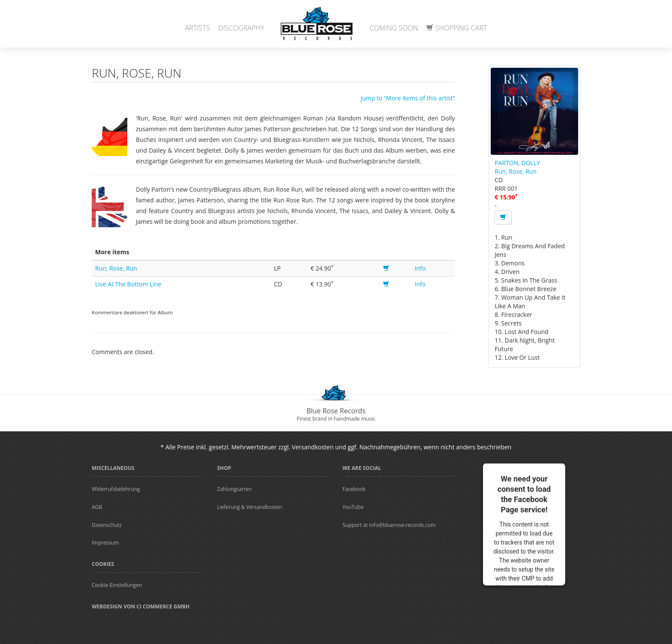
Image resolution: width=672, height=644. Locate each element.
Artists (198, 28)
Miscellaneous (113, 468)
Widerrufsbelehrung (116, 489)
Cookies (103, 564)
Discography (241, 28)
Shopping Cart (457, 28)
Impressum (105, 543)
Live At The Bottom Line (128, 284)
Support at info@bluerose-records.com (389, 525)
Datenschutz (107, 525)
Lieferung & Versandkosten (250, 507)
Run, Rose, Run (116, 268)
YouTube (353, 507)
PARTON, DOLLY (517, 163)
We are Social (362, 468)
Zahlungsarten (235, 489)
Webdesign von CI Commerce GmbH (141, 606)
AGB (97, 507)
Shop (224, 468)
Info (420, 268)
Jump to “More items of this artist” (408, 98)
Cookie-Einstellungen (117, 585)
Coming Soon (394, 28)
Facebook (354, 489)
